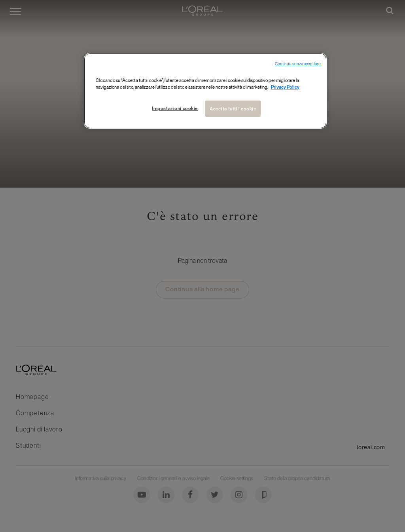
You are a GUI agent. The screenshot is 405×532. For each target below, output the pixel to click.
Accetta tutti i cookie (233, 109)
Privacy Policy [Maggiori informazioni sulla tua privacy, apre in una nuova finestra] (285, 87)
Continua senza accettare (298, 64)
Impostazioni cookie (174, 108)
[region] (205, 91)
